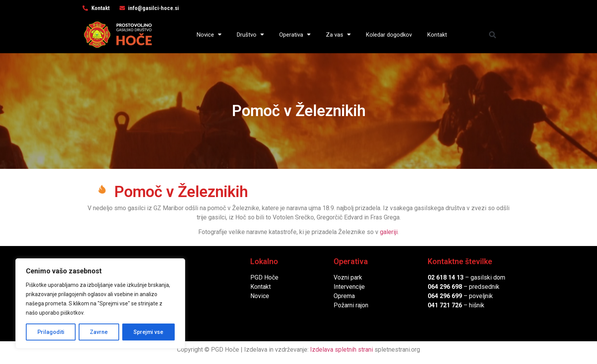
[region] (100, 303)
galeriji (389, 232)
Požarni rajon (351, 305)
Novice (209, 35)
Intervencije (349, 287)
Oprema (344, 296)
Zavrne (99, 332)
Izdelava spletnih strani (342, 350)
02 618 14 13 (446, 277)
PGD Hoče (264, 277)
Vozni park (348, 277)
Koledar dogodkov (389, 35)
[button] (493, 35)
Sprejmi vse (148, 332)
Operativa (295, 35)
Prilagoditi (51, 332)
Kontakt (437, 35)
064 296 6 (441, 287)
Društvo (250, 35)
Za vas (338, 35)
